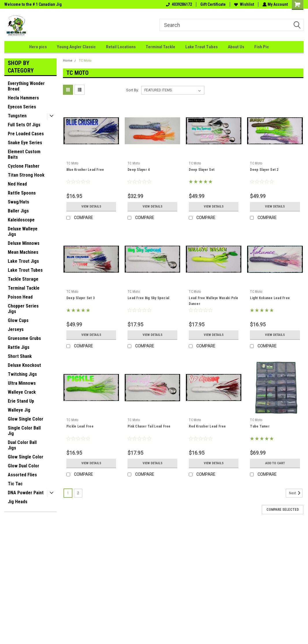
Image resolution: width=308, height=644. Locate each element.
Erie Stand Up (21, 401)
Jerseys (16, 329)
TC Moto (85, 61)
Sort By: (132, 90)
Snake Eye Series (25, 143)
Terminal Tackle (160, 47)
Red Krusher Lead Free (207, 426)
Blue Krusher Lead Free (85, 170)
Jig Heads (18, 502)
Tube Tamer (260, 426)
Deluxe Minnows (24, 243)
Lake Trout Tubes (201, 47)
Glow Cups (18, 320)
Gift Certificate (212, 4)
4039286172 (178, 4)
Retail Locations (121, 47)
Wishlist (243, 4)
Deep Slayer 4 (139, 170)
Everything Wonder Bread (26, 86)
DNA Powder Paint (26, 493)
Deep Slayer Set (202, 170)
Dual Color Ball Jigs (22, 445)
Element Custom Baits (24, 154)
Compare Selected (283, 510)
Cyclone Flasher (24, 166)
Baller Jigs (18, 211)
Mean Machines (23, 252)
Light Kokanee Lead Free (270, 298)
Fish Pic (262, 47)
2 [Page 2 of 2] (78, 493)
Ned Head (17, 184)
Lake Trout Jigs (23, 261)
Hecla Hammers (23, 98)
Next (296, 493)
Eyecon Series (22, 107)
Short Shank (20, 356)
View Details (91, 206)
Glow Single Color (26, 419)
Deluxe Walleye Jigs (23, 232)
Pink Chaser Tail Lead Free (149, 426)
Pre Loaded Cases (26, 134)
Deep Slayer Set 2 (264, 170)
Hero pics (38, 47)
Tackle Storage (23, 279)
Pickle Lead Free (80, 426)
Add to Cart (275, 463)
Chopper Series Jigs (23, 309)
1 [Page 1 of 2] (68, 493)
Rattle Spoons (22, 193)
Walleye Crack (22, 392)
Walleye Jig (19, 410)
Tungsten (17, 116)
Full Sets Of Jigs (24, 125)
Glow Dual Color (24, 466)
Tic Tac (15, 484)
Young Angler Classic (76, 47)
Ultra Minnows (22, 383)
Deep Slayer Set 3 (81, 298)
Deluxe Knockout (24, 365)
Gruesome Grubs (24, 338)
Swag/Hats (18, 202)
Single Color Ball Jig (24, 431)
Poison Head (20, 297)
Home (68, 61)
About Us (236, 47)
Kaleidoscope (21, 220)
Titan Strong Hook (26, 175)
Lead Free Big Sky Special (148, 298)
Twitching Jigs (22, 374)
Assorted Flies (22, 475)
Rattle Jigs (19, 347)
